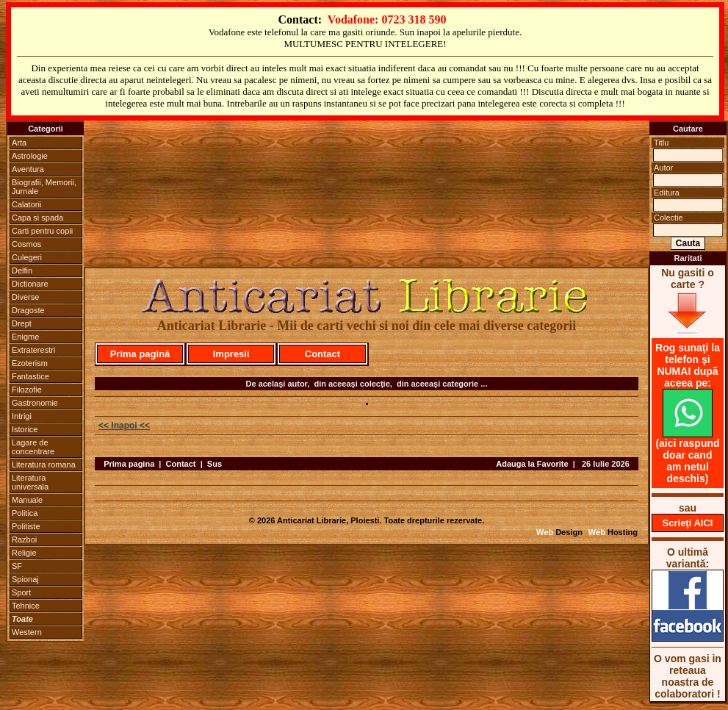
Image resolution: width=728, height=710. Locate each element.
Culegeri (27, 257)
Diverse (25, 297)
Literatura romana (44, 465)
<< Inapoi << (124, 426)
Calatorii (26, 204)
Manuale (27, 500)
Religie (24, 553)
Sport (21, 592)
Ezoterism (30, 363)
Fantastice (30, 376)
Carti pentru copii (42, 231)
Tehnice (26, 606)
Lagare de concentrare (33, 447)
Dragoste (28, 310)
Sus (215, 464)
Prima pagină (140, 354)
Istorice (25, 429)
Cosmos (26, 244)
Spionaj (25, 579)
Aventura (28, 169)
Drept (22, 323)
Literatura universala (30, 482)
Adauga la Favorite (532, 464)
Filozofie (27, 390)
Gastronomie (35, 403)
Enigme (25, 337)
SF (17, 566)
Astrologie (30, 156)
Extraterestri (33, 350)
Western (27, 632)
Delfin (22, 270)
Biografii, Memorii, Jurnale (44, 187)
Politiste (26, 526)
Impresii (231, 354)
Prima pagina (129, 464)
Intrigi (22, 416)
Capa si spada (37, 218)
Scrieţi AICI (688, 523)
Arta (19, 143)
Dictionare (30, 284)
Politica (25, 513)
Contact (322, 354)
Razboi (24, 539)
